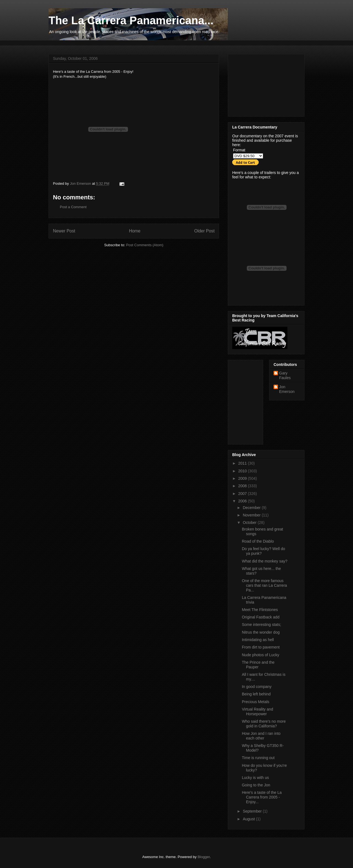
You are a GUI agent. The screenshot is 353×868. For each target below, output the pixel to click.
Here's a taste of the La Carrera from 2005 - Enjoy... (262, 797)
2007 (243, 494)
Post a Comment (73, 207)
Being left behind (256, 694)
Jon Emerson (287, 389)
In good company (257, 687)
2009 (243, 478)
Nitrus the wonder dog (261, 632)
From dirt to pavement (261, 647)
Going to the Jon (256, 785)
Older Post (204, 231)
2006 (243, 501)
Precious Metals (256, 702)
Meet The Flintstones (260, 610)
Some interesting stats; (261, 625)
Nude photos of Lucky (260, 655)
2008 (243, 486)
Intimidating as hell (258, 640)
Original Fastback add (261, 617)
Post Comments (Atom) (145, 245)
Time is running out (258, 758)
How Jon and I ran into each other (261, 736)
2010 (243, 471)
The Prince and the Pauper (258, 665)
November (252, 515)
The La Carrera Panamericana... (131, 20)
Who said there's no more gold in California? (264, 724)
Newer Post (64, 231)
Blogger (204, 857)
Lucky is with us (255, 778)
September (253, 811)
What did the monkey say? (265, 561)
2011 (243, 463)
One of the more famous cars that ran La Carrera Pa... (264, 585)
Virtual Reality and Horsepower (257, 712)
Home (135, 231)
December (252, 508)
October (250, 523)
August (249, 819)
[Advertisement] (149, 42)
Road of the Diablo (258, 541)
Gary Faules (285, 375)
